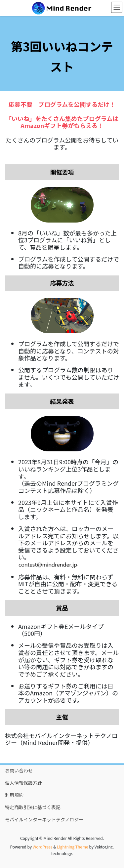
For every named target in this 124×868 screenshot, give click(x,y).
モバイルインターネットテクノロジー (44, 819)
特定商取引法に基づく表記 (33, 807)
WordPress (43, 847)
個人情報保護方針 (23, 783)
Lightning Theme (73, 847)
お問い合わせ (19, 770)
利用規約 (14, 795)
